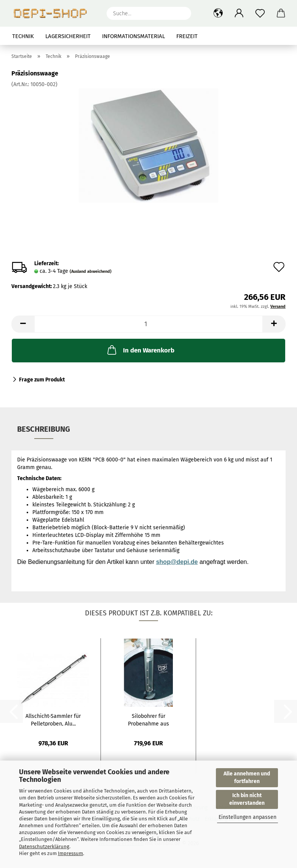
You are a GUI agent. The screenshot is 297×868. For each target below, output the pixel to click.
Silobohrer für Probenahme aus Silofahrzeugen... (148, 719)
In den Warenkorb (140, 350)
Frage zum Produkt (42, 380)
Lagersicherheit (68, 36)
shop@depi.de (177, 562)
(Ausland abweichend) (91, 271)
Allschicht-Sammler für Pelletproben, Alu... (53, 719)
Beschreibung (44, 429)
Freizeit (187, 36)
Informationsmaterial (133, 36)
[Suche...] (182, 13)
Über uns (273, 36)
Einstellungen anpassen (247, 817)
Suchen (238, 36)
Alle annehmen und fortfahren (247, 778)
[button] (218, 13)
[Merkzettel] (260, 13)
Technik (23, 36)
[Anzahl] (148, 324)
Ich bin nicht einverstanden (247, 799)
